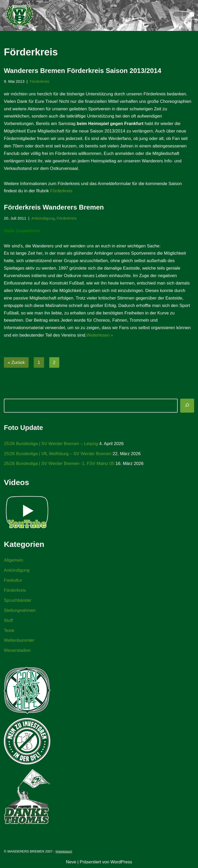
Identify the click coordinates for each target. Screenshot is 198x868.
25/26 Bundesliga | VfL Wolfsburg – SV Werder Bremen (58, 454)
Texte (9, 631)
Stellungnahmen (20, 610)
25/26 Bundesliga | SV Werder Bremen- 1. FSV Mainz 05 (59, 464)
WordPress (121, 862)
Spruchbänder (18, 600)
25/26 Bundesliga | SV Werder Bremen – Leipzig (51, 444)
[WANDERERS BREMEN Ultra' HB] (19, 15)
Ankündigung (43, 218)
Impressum (64, 851)
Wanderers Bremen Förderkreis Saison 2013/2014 (82, 71)
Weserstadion (17, 650)
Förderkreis (40, 81)
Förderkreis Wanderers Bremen (54, 207)
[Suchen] (187, 406)
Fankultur (13, 580)
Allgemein (14, 560)
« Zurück (16, 362)
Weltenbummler (19, 640)
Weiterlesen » (100, 335)
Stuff (8, 620)
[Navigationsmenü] (188, 15)
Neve (71, 862)
